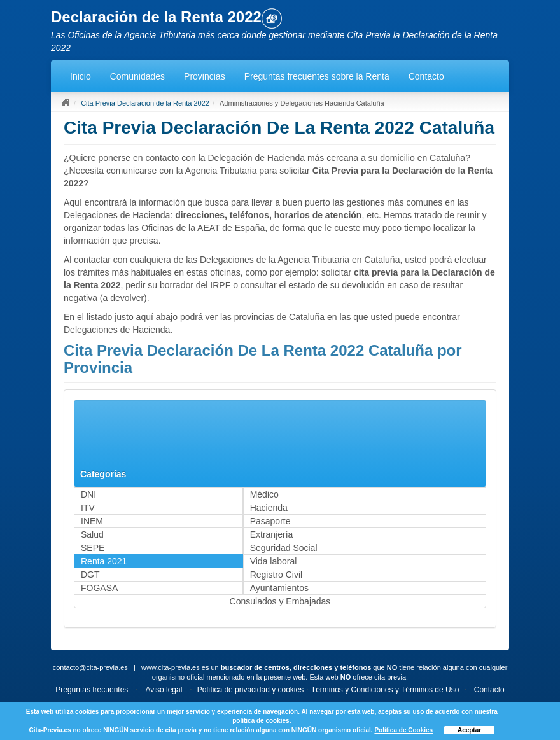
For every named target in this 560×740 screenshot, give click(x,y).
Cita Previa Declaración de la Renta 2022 (145, 103)
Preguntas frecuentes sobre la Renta (317, 76)
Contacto (426, 76)
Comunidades (137, 76)
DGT (90, 575)
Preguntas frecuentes (92, 690)
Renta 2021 (104, 561)
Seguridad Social (284, 548)
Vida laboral (274, 561)
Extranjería (272, 534)
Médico (264, 494)
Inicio (80, 76)
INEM (92, 521)
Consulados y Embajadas (280, 601)
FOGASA (99, 588)
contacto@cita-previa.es (90, 667)
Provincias (205, 76)
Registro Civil (276, 575)
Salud (92, 534)
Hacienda (269, 508)
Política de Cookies (403, 730)
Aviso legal (164, 690)
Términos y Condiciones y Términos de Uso (385, 690)
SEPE (93, 548)
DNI (88, 494)
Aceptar (469, 730)
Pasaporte (270, 521)
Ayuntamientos (279, 588)
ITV (88, 508)
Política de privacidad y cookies (250, 690)
